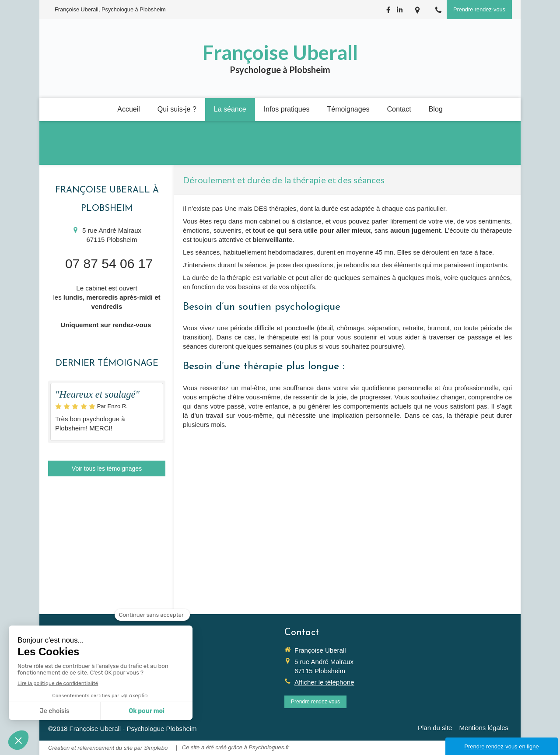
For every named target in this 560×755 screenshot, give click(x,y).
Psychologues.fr (269, 747)
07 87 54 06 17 (109, 264)
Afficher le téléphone (324, 682)
